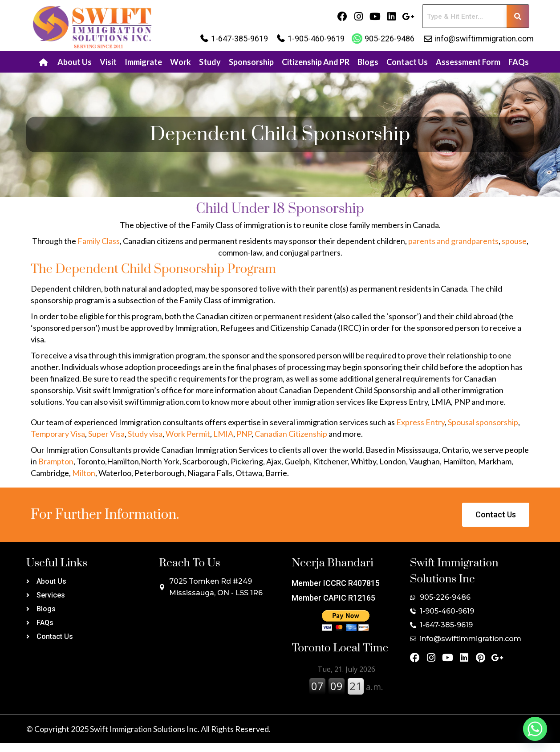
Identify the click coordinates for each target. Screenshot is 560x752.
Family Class (99, 241)
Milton (84, 473)
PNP (244, 434)
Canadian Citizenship (292, 434)
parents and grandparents (453, 241)
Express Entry (420, 422)
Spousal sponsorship (483, 422)
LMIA (223, 434)
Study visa (145, 434)
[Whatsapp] (535, 729)
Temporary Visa (58, 434)
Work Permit (188, 434)
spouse (514, 241)
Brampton (56, 461)
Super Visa (106, 434)
